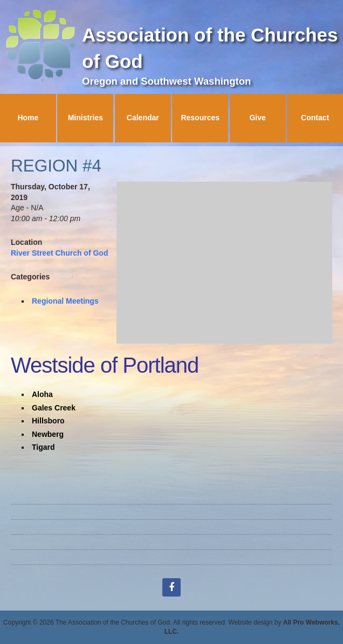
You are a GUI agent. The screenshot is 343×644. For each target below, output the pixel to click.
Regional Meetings (65, 301)
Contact (315, 118)
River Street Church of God (59, 253)
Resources (200, 118)
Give (257, 118)
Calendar (143, 118)
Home (28, 118)
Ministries (85, 118)
